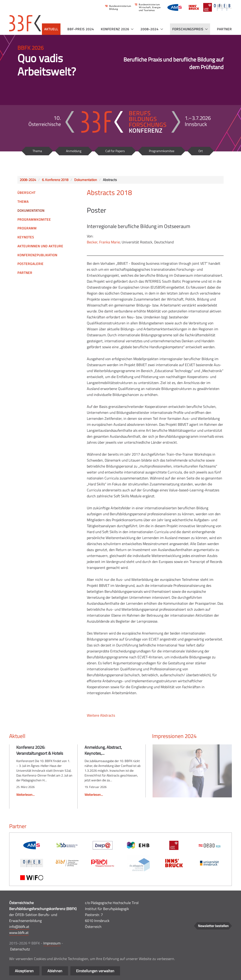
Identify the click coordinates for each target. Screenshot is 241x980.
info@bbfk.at (19, 927)
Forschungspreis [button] (190, 29)
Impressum (52, 943)
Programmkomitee (162, 151)
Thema (37, 151)
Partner (224, 29)
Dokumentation (31, 210)
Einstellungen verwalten (95, 971)
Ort (201, 151)
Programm (27, 228)
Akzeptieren (24, 971)
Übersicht (26, 193)
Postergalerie (30, 264)
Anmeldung (74, 151)
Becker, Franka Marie (103, 242)
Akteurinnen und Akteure (40, 246)
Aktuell (51, 29)
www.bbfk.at (19, 933)
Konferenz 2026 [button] (117, 29)
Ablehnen (55, 971)
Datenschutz (20, 949)
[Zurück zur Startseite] (25, 23)
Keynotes (26, 237)
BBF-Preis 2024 (81, 29)
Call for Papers (115, 151)
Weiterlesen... (25, 795)
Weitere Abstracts (101, 715)
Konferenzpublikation (37, 255)
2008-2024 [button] (152, 29)
